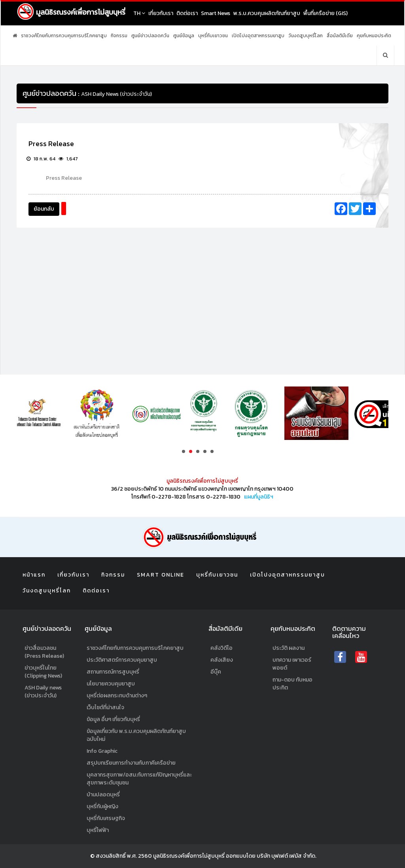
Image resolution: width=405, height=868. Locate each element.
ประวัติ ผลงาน (289, 648)
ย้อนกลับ (44, 209)
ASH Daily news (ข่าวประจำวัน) (43, 692)
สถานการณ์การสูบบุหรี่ (113, 672)
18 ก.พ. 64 (41, 159)
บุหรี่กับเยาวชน (213, 36)
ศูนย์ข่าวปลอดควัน (150, 36)
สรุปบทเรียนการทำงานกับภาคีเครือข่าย (131, 763)
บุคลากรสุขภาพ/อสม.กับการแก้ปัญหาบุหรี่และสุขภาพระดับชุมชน (139, 779)
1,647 (68, 159)
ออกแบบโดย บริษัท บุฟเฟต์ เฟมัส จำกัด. (271, 856)
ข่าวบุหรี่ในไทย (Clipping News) (43, 672)
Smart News (216, 13)
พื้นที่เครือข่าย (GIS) (326, 13)
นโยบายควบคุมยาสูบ (111, 684)
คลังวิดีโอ (221, 648)
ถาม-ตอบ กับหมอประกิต (292, 684)
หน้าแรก (34, 575)
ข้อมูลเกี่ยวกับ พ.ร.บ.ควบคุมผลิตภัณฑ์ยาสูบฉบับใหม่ (136, 735)
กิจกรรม (119, 36)
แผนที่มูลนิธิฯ (259, 497)
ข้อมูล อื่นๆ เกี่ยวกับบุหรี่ (113, 719)
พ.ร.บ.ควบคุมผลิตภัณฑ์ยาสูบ (267, 13)
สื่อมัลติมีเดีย (340, 36)
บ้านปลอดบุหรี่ (103, 795)
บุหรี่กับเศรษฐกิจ (106, 818)
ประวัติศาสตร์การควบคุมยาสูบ (122, 660)
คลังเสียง (222, 660)
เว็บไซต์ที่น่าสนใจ (105, 707)
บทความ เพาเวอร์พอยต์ (292, 664)
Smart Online (161, 575)
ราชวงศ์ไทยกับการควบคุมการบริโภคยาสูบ (64, 36)
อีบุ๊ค (216, 672)
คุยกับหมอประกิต (374, 36)
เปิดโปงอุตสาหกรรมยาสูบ (258, 36)
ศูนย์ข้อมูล (184, 36)
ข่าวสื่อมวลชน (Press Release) (44, 652)
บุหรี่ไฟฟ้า (98, 830)
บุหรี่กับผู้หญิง (102, 806)
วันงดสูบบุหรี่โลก (306, 36)
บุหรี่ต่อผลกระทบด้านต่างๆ (117, 696)
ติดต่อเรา (187, 13)
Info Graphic (102, 751)
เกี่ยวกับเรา (161, 13)
